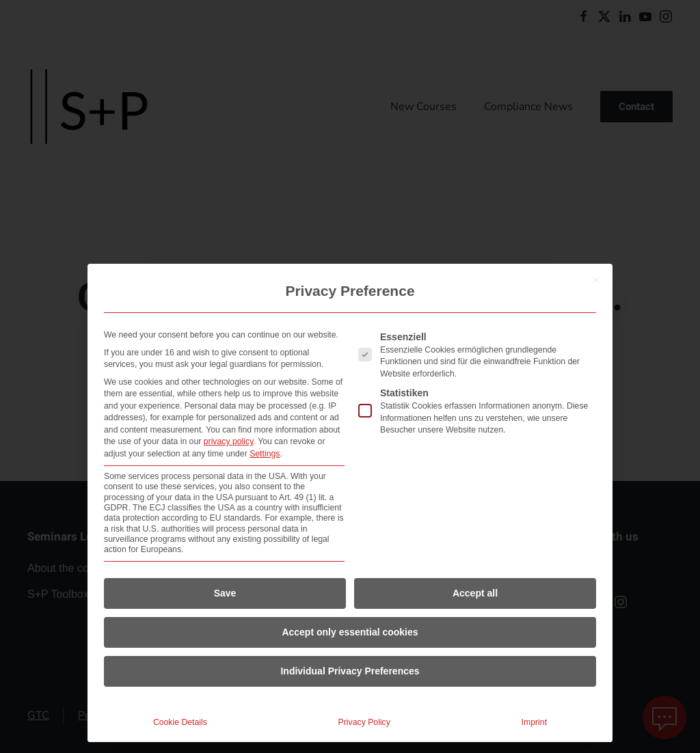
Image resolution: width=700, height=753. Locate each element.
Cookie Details (180, 722)
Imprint (534, 722)
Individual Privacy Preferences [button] (350, 671)
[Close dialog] (596, 280)
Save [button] (225, 593)
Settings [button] (265, 454)
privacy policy (229, 441)
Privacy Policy (364, 722)
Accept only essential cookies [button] (350, 632)
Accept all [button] (475, 593)
